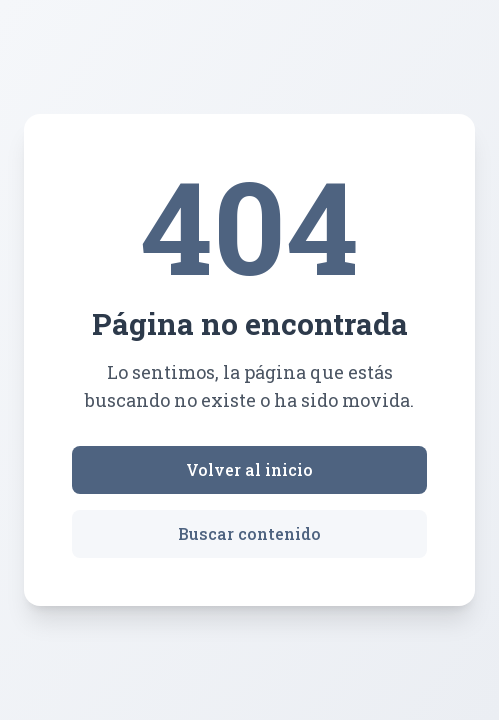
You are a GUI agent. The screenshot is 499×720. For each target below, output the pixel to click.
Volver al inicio (249, 469)
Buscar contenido (249, 533)
